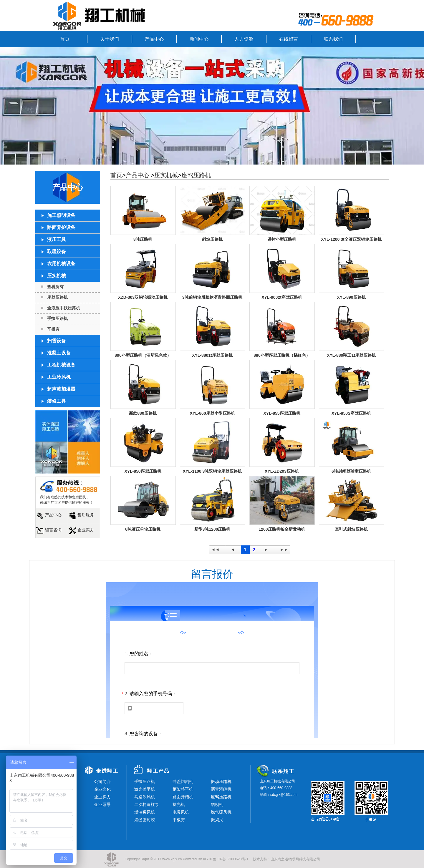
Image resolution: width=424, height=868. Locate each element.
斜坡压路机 (212, 239)
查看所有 (55, 287)
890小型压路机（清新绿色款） (143, 355)
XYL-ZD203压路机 (282, 471)
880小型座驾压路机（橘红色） (282, 355)
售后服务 (86, 515)
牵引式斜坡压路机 (351, 529)
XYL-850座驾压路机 (143, 471)
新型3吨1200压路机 (212, 529)
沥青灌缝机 (221, 789)
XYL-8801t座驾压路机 (212, 355)
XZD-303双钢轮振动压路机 (143, 297)
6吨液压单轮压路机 (143, 529)
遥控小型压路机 (282, 239)
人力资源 (244, 39)
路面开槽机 (183, 797)
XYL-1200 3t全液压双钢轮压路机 (351, 239)
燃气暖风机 (221, 812)
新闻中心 (199, 39)
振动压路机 (221, 781)
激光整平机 (145, 789)
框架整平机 (183, 789)
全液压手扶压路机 (64, 308)
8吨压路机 (143, 239)
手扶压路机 (57, 318)
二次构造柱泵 (147, 804)
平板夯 (53, 329)
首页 (65, 39)
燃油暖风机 (145, 812)
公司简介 (102, 781)
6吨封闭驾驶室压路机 (351, 471)
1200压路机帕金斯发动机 (282, 529)
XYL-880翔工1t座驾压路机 (351, 355)
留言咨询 (53, 530)
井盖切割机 (183, 781)
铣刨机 (217, 804)
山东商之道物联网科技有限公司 (295, 859)
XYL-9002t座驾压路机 (282, 297)
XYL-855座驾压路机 (282, 413)
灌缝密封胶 (145, 820)
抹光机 (179, 804)
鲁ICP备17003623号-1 (231, 859)
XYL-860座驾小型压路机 (212, 413)
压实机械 (166, 175)
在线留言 (289, 39)
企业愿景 (102, 804)
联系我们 (333, 39)
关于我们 (110, 39)
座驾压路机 (57, 297)
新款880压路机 (143, 413)
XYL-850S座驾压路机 (351, 413)
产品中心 (154, 39)
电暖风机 (181, 812)
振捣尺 (217, 820)
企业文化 (102, 789)
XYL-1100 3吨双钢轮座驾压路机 (212, 471)
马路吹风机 (145, 797)
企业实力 (86, 530)
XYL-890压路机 (351, 297)
